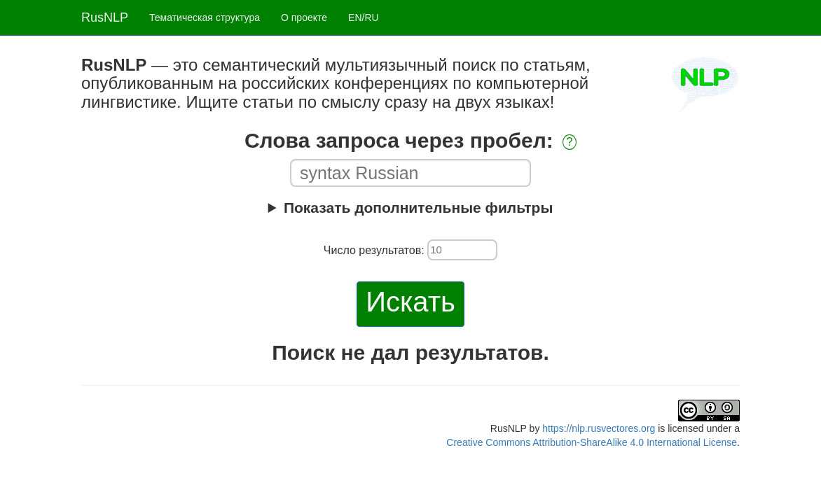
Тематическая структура (205, 17)
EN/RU (364, 17)
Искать (410, 302)
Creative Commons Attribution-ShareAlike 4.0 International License (592, 442)
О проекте (304, 17)
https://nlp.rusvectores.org (599, 428)
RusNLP (105, 17)
